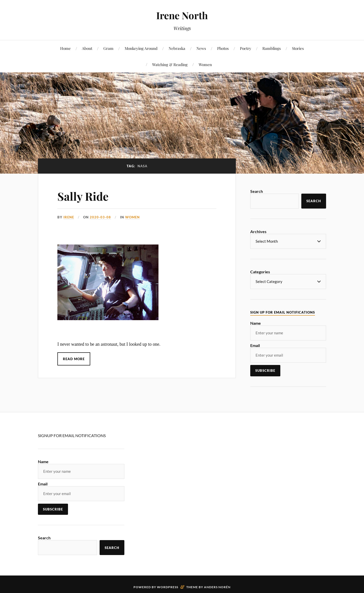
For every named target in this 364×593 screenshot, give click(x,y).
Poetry (246, 48)
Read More (74, 359)
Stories (298, 48)
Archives (258, 231)
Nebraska (177, 48)
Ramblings (272, 48)
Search (257, 191)
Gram (108, 48)
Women (205, 64)
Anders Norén (217, 587)
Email (255, 345)
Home (65, 48)
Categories (260, 271)
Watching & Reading (170, 64)
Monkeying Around (141, 48)
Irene (69, 217)
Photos (223, 48)
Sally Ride (83, 196)
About (87, 48)
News (201, 48)
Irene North (182, 15)
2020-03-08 (100, 217)
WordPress (168, 587)
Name (256, 323)
